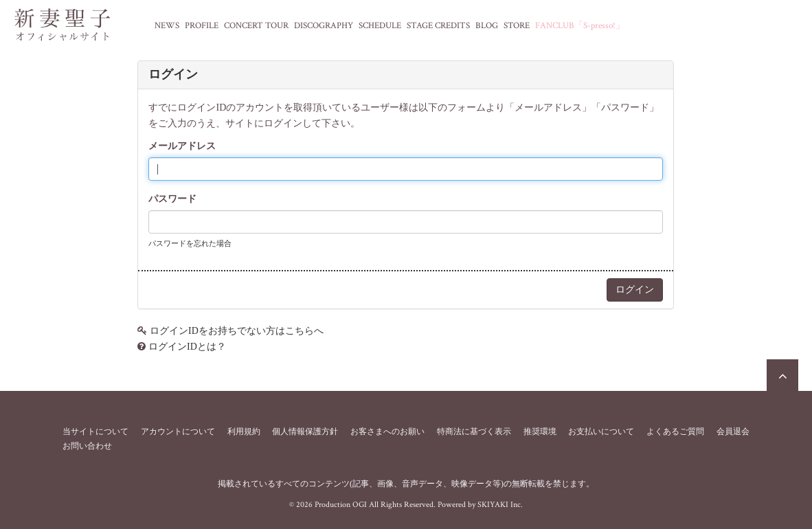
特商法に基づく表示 (474, 431)
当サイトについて (95, 431)
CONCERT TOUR (256, 26)
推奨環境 (540, 431)
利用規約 (244, 431)
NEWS (167, 26)
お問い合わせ (87, 446)
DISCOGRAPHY (324, 26)
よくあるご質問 (675, 431)
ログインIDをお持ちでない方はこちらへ (237, 331)
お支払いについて (601, 431)
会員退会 (733, 431)
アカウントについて (178, 431)
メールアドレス (182, 146)
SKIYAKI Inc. (500, 505)
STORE (517, 26)
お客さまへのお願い (387, 431)
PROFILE (202, 26)
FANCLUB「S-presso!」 (580, 26)
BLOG (487, 26)
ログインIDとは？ (187, 347)
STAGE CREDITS (438, 26)
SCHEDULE (380, 26)
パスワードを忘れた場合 (190, 243)
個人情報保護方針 (305, 431)
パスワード (172, 199)
